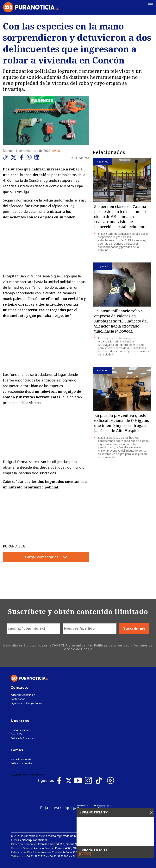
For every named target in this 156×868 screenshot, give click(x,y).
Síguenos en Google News (26, 703)
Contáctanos (18, 699)
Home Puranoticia (21, 759)
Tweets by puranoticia (27, 775)
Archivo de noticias (22, 763)
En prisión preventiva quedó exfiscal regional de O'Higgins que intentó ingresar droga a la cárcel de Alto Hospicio (122, 423)
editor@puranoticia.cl (23, 695)
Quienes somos (20, 730)
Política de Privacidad (23, 738)
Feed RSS (16, 734)
